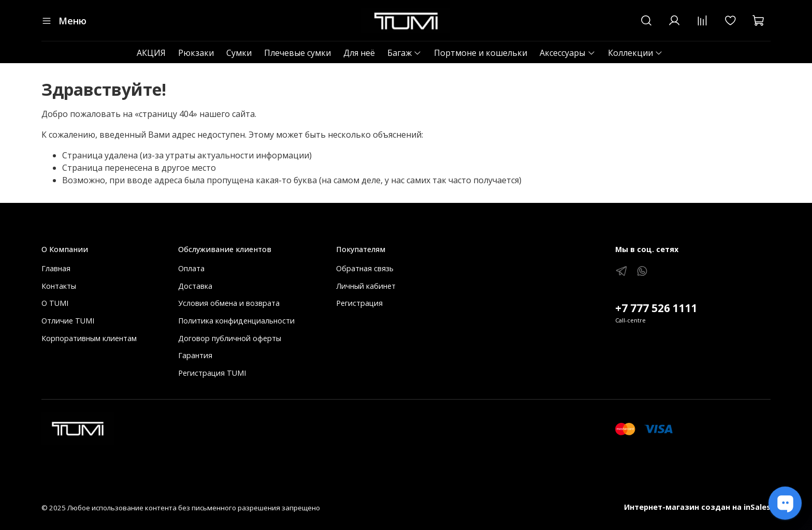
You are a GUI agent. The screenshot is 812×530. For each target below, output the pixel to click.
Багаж (404, 53)
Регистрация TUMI (212, 373)
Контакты (59, 286)
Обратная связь (365, 268)
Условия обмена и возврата (229, 303)
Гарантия (195, 355)
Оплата (191, 268)
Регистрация (359, 303)
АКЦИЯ (151, 53)
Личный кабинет (366, 286)
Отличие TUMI (68, 321)
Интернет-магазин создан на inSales (697, 507)
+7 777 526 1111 (656, 308)
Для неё (359, 53)
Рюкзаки (196, 53)
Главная (56, 268)
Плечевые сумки (298, 53)
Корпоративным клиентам (89, 338)
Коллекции (635, 53)
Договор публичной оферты (230, 338)
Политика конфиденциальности (236, 321)
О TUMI (55, 303)
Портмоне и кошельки (481, 53)
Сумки (239, 53)
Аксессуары (567, 53)
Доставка (195, 286)
